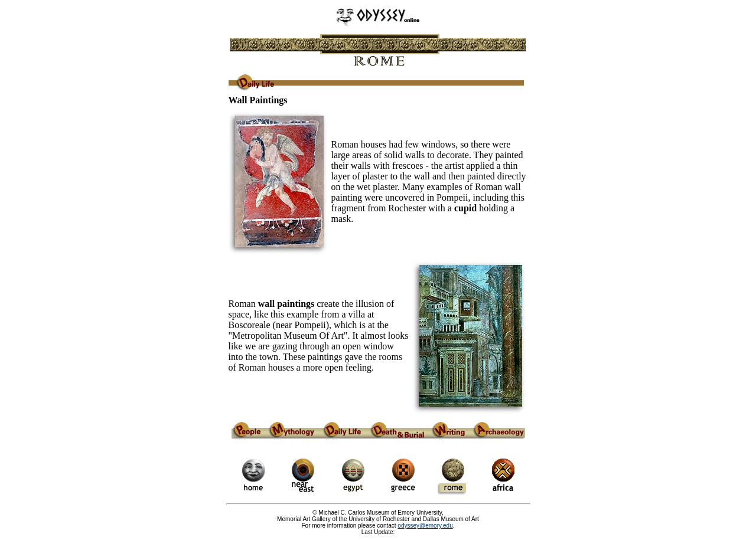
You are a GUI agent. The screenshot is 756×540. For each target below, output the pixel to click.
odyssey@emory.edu (425, 526)
